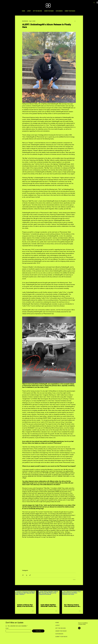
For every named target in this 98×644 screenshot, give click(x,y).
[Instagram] (79, 628)
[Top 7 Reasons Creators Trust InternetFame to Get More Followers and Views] (72, 597)
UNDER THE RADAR (60, 631)
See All (81, 588)
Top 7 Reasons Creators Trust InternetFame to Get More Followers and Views (72, 606)
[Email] (18, 631)
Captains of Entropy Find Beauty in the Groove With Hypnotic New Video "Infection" (25, 606)
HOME (57, 623)
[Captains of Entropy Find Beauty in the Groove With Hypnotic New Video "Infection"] (26, 597)
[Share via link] (30, 575)
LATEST (58, 625)
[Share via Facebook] (23, 575)
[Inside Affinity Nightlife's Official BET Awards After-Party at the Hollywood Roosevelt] (49, 597)
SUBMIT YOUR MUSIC (60, 637)
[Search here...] (84, 3)
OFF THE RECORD (60, 628)
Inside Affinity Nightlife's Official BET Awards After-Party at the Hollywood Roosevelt (49, 606)
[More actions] (75, 21)
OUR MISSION (59, 634)
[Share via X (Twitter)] (26, 575)
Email (7, 628)
